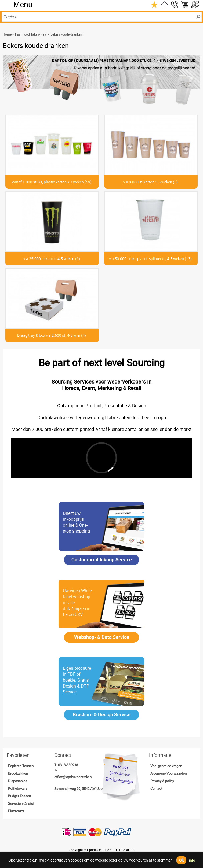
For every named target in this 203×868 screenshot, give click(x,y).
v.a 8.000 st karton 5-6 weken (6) (151, 182)
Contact (156, 788)
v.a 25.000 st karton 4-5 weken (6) (52, 259)
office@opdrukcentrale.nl (73, 777)
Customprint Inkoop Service (102, 559)
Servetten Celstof (21, 803)
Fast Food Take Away (31, 34)
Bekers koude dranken (66, 34)
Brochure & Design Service (102, 714)
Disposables (18, 781)
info (192, 860)
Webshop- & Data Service (102, 637)
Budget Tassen (19, 796)
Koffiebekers (18, 788)
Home (7, 34)
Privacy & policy (162, 781)
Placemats (16, 811)
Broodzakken (18, 773)
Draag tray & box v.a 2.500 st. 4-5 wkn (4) (52, 335)
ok (181, 860)
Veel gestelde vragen (166, 766)
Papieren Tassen (21, 766)
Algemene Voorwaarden (168, 773)
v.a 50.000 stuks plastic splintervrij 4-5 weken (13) (150, 259)
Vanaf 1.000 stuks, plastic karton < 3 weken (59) (52, 182)
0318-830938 (68, 765)
